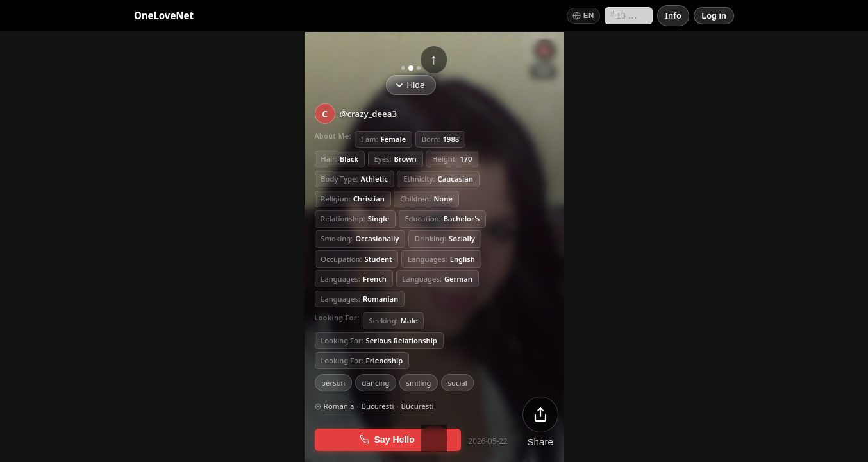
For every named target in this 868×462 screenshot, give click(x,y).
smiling (419, 382)
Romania (339, 406)
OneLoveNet (164, 15)
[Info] (673, 16)
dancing (376, 382)
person (333, 382)
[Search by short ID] (629, 16)
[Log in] (714, 16)
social (458, 382)
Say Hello (388, 440)
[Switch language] (583, 16)
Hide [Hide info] (410, 85)
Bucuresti (378, 406)
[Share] (540, 422)
